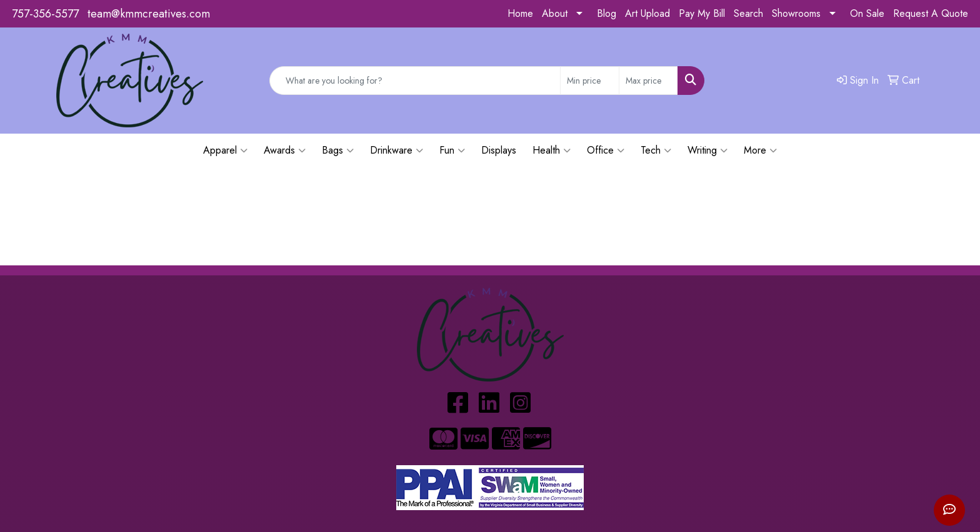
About (555, 13)
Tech (656, 150)
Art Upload (647, 13)
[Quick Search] (415, 81)
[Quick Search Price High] (648, 81)
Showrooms (796, 13)
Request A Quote (931, 13)
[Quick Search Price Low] (590, 81)
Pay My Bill (702, 13)
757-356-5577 (45, 14)
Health (552, 150)
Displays (499, 150)
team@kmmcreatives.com (149, 14)
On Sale (867, 13)
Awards (285, 150)
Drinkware (397, 150)
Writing (707, 150)
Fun (452, 150)
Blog (607, 13)
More (760, 150)
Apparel (225, 150)
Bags (338, 150)
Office (606, 150)
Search (748, 13)
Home (520, 13)
